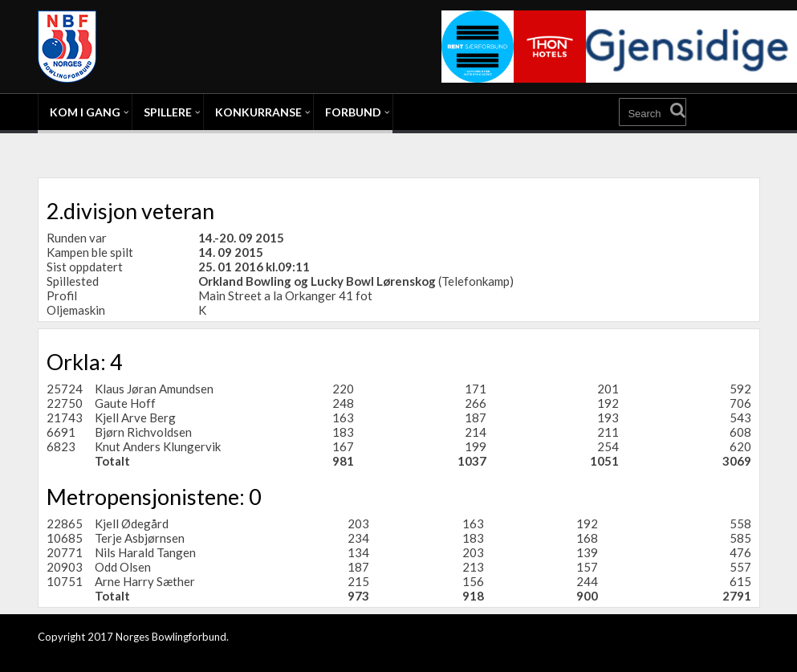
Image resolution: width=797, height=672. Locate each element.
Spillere (168, 112)
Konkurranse (258, 112)
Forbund (353, 112)
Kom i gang (85, 112)
